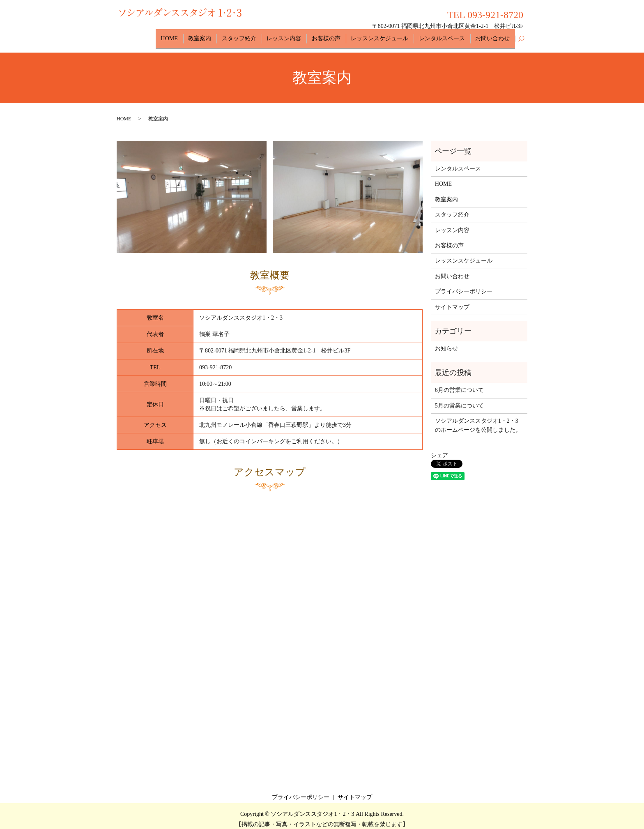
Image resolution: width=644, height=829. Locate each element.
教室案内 (223, 35)
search (521, 36)
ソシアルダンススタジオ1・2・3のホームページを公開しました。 (478, 419)
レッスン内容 (300, 35)
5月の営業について (459, 399)
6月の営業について (459, 384)
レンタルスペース (447, 35)
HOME (196, 35)
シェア (439, 449)
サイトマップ (452, 301)
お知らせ (446, 342)
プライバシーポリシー (464, 285)
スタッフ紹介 (259, 35)
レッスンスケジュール (389, 35)
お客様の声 (338, 35)
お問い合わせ (494, 35)
